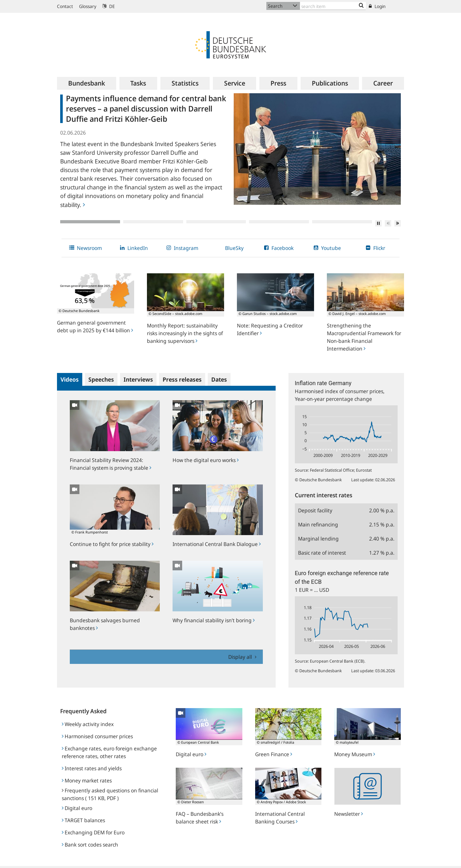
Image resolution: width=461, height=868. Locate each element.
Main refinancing (318, 525)
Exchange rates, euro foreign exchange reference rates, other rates (109, 752)
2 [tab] (153, 222)
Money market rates (87, 781)
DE (109, 6)
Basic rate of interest (322, 553)
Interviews (138, 379)
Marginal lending (318, 539)
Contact (65, 6)
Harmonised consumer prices (97, 736)
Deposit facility (315, 510)
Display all (241, 657)
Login (377, 6)
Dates (219, 379)
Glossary (88, 6)
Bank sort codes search (90, 845)
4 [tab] (279, 222)
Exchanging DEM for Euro (93, 832)
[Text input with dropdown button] (333, 6)
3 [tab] (216, 222)
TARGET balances (83, 820)
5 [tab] (342, 222)
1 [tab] (90, 222)
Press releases (182, 379)
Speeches (101, 379)
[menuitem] (87, 83)
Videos (70, 379)
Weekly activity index (88, 724)
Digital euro (77, 808)
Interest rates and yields (92, 768)
